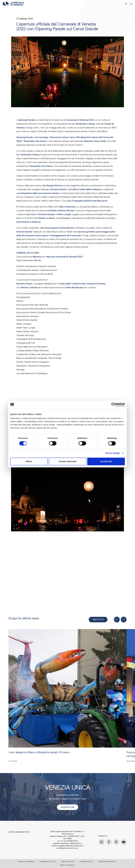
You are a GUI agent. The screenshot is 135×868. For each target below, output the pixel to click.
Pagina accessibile (26, 862)
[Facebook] (109, 842)
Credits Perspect (67, 865)
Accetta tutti (106, 461)
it (126, 4)
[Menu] (131, 4)
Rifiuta (29, 461)
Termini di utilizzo (48, 862)
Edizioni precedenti (107, 862)
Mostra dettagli (113, 453)
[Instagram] (102, 842)
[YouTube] (124, 842)
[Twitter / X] (116, 842)
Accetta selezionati (67, 461)
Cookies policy (86, 862)
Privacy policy (68, 862)
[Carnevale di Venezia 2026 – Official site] (13, 4)
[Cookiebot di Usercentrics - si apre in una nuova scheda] (113, 405)
